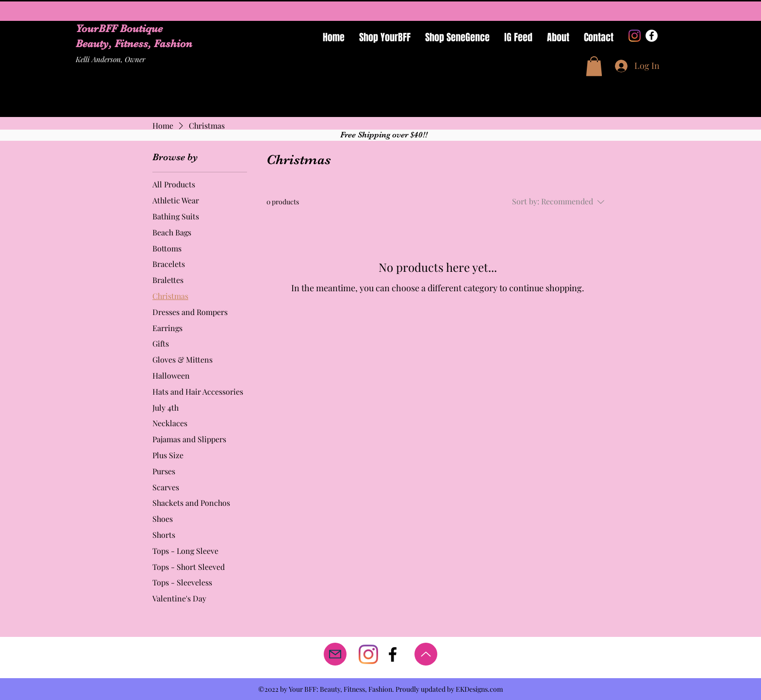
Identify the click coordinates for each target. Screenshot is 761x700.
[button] (594, 66)
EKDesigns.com (479, 689)
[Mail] (335, 654)
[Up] (426, 654)
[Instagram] (635, 36)
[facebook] (393, 654)
